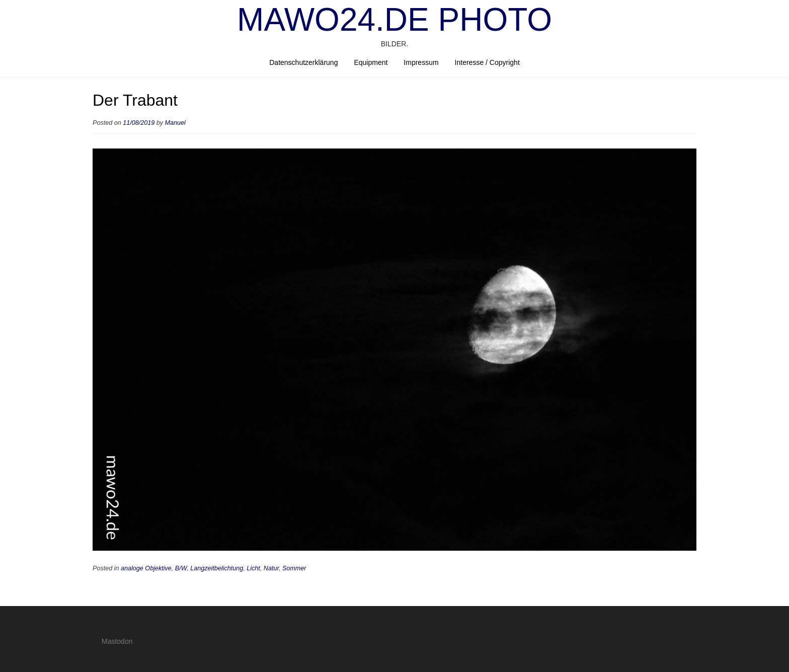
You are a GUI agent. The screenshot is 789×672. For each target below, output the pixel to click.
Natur (271, 568)
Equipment (371, 62)
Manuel (175, 123)
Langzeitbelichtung (217, 568)
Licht (253, 568)
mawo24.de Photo (395, 20)
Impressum (421, 62)
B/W (181, 568)
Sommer (294, 568)
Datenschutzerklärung (303, 62)
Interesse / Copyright (487, 62)
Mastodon (117, 641)
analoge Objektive (146, 568)
